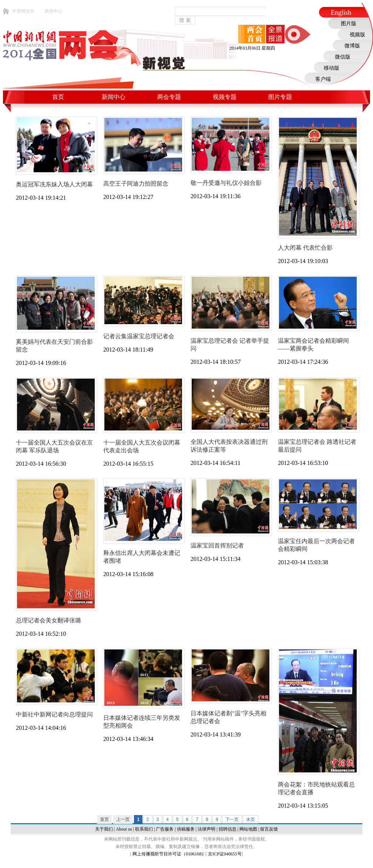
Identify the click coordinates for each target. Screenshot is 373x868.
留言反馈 (269, 829)
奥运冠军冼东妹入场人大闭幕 (54, 184)
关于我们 (104, 829)
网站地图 (248, 829)
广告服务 (165, 829)
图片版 (349, 24)
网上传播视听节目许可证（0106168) (168, 854)
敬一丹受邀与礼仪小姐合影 (226, 183)
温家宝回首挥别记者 (217, 546)
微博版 (352, 46)
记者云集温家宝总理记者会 (139, 336)
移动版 (332, 68)
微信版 (343, 57)
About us (124, 829)
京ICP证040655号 (225, 854)
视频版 (357, 35)
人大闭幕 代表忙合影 (305, 248)
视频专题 (225, 97)
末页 (251, 819)
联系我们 (144, 829)
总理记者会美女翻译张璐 (48, 620)
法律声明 (206, 829)
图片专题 (280, 97)
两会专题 (169, 97)
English (341, 13)
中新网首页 (23, 11)
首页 (58, 97)
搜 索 (185, 20)
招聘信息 (228, 829)
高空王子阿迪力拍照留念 (136, 184)
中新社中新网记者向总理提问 (54, 714)
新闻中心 (53, 11)
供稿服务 (186, 829)
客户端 (323, 79)
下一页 (232, 819)
